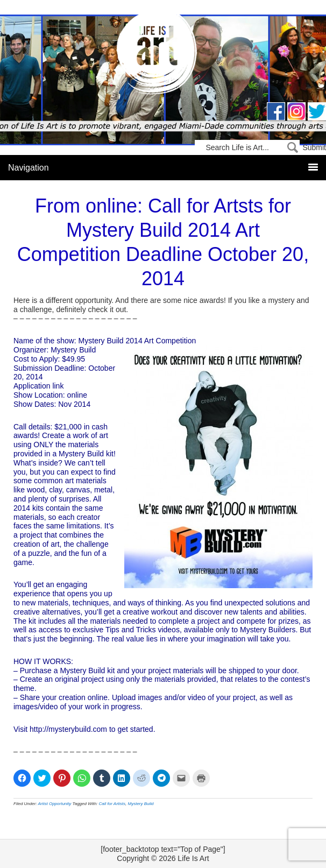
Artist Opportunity (55, 804)
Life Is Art (163, 55)
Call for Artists (112, 804)
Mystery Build (141, 804)
